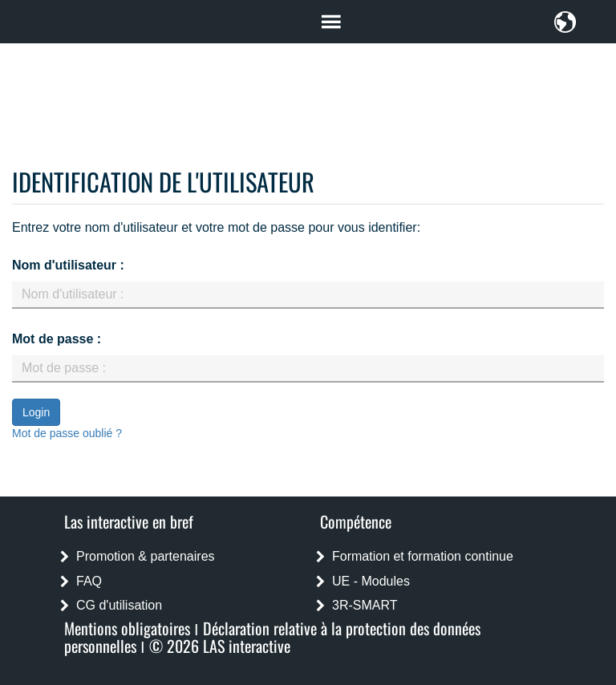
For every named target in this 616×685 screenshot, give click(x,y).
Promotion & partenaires (146, 556)
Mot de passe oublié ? (67, 433)
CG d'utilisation (119, 605)
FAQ (89, 581)
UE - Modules (371, 581)
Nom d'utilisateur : (68, 265)
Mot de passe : (57, 339)
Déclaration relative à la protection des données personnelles (272, 637)
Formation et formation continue (423, 556)
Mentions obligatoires (127, 628)
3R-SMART (365, 605)
